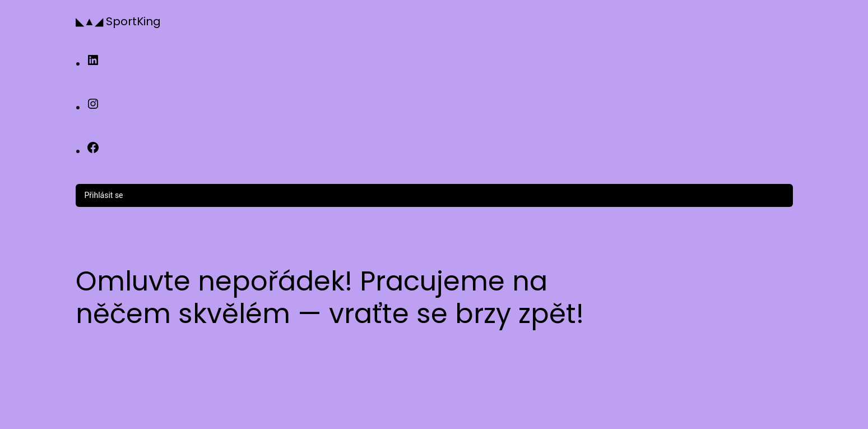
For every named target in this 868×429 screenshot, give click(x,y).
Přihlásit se (104, 195)
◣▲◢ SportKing (119, 21)
